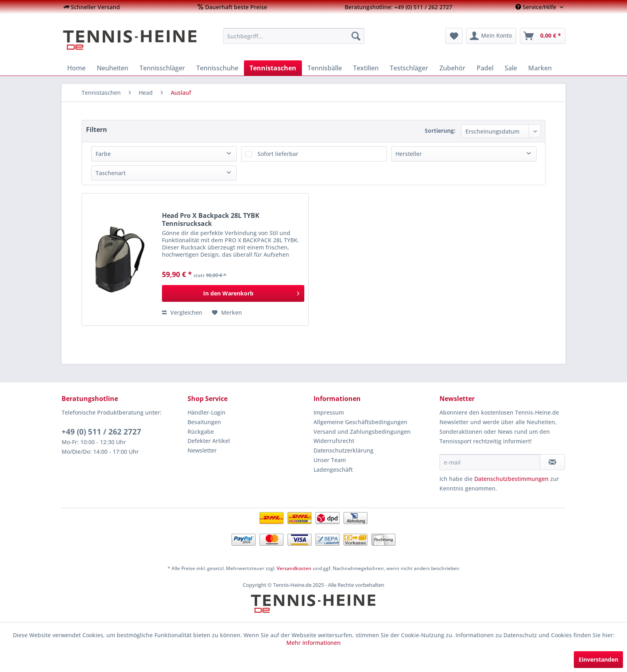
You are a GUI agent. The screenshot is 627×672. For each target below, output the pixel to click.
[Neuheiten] (113, 68)
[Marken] (540, 68)
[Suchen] (356, 36)
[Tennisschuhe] (217, 68)
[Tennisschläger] (162, 68)
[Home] (76, 68)
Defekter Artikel (209, 441)
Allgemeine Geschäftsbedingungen (360, 422)
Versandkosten (294, 568)
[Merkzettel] (454, 36)
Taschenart (111, 173)
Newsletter (202, 450)
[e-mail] (490, 462)
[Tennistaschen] (273, 68)
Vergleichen (182, 312)
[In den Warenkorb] (233, 293)
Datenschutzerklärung (343, 450)
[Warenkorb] (543, 36)
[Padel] (485, 68)
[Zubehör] (452, 68)
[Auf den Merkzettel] (227, 313)
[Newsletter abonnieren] (552, 462)
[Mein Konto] (491, 36)
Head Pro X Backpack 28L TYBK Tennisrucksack (211, 219)
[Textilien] (366, 68)
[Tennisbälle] (325, 68)
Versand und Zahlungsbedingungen (362, 432)
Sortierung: (440, 131)
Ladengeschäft (333, 470)
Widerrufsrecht (334, 441)
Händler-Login (207, 412)
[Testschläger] (409, 68)
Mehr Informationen (313, 643)
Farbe (103, 154)
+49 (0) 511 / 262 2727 (101, 432)
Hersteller (409, 154)
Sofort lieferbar (278, 154)
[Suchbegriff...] (294, 36)
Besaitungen (204, 422)
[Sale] (511, 68)
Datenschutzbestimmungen (511, 479)
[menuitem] (92, 7)
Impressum (329, 412)
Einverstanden (598, 659)
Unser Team (330, 460)
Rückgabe (201, 432)
